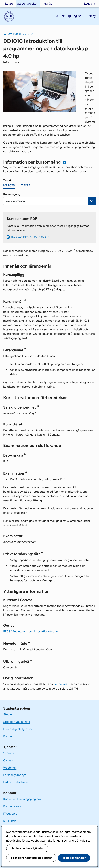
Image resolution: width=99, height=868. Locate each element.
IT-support (10, 814)
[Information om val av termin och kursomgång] (65, 163)
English (77, 16)
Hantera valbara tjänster (27, 848)
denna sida (60, 684)
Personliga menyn (15, 775)
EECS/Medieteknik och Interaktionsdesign (31, 631)
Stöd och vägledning (17, 722)
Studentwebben (28, 4)
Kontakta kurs (12, 806)
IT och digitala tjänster (18, 729)
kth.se (9, 4)
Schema (9, 753)
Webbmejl (10, 768)
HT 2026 (9, 185)
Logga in (90, 4)
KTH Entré (10, 821)
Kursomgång (12, 194)
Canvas (8, 760)
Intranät (47, 4)
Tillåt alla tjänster (74, 858)
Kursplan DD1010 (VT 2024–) (30, 237)
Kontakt (8, 736)
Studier (8, 714)
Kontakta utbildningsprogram (22, 799)
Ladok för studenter (16, 782)
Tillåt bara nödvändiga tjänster (31, 858)
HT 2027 (25, 185)
